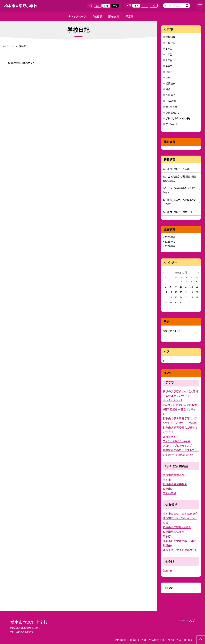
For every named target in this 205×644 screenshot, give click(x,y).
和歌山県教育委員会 (175, 484)
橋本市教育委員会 (174, 475)
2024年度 (170, 246)
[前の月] (164, 273)
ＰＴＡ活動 (171, 101)
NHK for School (172, 400)
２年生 (169, 54)
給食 (168, 89)
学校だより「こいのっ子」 (178, 118)
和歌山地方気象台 (174, 532)
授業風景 (170, 83)
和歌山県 (168, 489)
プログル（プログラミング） (178, 446)
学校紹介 (170, 37)
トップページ (79, 16)
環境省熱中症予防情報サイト (180, 550)
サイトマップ (188, 621)
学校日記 (97, 16)
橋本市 (167, 480)
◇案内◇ (170, 95)
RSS (171, 588)
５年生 (169, 72)
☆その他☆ (171, 107)
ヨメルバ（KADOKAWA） (177, 441)
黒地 (115, 6)
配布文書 (114, 16)
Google (167, 570)
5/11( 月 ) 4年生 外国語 (176, 169)
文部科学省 (170, 493)
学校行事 (170, 43)
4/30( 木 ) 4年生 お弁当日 (177, 212)
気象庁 (167, 536)
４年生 (169, 66)
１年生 (169, 48)
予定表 (129, 16)
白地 (106, 6)
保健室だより (172, 113)
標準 (136, 6)
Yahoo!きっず (170, 437)
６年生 (169, 78)
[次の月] (198, 273)
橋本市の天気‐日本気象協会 (180, 514)
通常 (98, 6)
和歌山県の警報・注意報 (177, 527)
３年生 (169, 60)
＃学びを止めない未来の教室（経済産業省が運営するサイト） (180, 409)
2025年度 (170, 241)
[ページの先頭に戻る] (201, 640)
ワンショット (172, 124)
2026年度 (170, 237)
